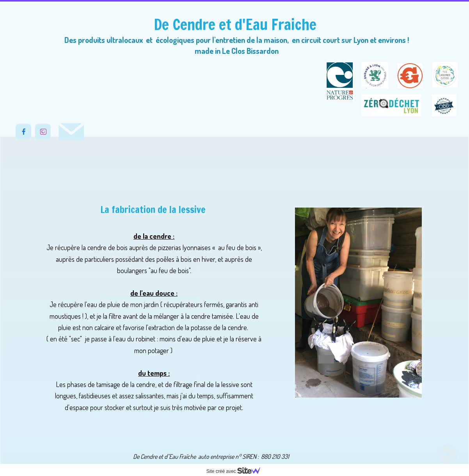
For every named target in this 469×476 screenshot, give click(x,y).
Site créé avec (236, 471)
